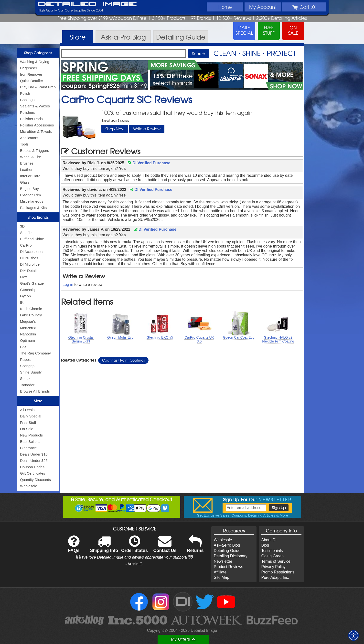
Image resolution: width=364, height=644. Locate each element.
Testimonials (272, 551)
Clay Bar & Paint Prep (38, 87)
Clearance (28, 448)
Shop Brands (38, 217)
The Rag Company (35, 353)
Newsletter (223, 561)
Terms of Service (276, 561)
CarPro (26, 245)
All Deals (27, 410)
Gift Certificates (33, 473)
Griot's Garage (32, 283)
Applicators (29, 138)
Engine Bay (29, 189)
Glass (25, 182)
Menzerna (28, 328)
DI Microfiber (30, 264)
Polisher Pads (31, 119)
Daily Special (31, 416)
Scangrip (27, 366)
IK (22, 302)
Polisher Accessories (37, 125)
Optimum (27, 340)
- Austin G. (134, 564)
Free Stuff (28, 422)
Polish (25, 93)
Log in (68, 285)
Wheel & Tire (31, 157)
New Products (31, 435)
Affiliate (220, 572)
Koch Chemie (31, 309)
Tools (24, 144)
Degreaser (29, 68)
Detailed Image (87, 4)
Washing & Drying (35, 62)
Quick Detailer (32, 81)
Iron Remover (31, 74)
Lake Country (31, 315)
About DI (269, 540)
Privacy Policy (273, 567)
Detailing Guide (227, 551)
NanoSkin (28, 334)
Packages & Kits (33, 208)
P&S (24, 347)
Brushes (27, 163)
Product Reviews (228, 567)
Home (225, 7)
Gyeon (25, 296)
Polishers (28, 112)
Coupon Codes (32, 467)
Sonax (25, 379)
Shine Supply (31, 372)
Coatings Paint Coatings (123, 360)
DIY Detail (28, 271)
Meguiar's (28, 321)
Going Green (272, 556)
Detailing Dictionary (231, 556)
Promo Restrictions (278, 572)
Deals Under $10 (34, 454)
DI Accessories (32, 252)
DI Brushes (29, 258)
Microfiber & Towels (36, 131)
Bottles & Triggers (34, 151)
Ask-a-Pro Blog (227, 545)
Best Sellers (30, 441)
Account (263, 7)
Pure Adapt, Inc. (275, 577)
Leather (26, 170)
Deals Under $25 (34, 461)
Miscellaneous (32, 201)
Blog (265, 545)
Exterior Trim (30, 195)
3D (22, 226)
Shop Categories (38, 53)
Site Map (221, 577)
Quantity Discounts (35, 480)
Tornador (27, 385)
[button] (353, 635)
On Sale (27, 429)
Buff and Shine (32, 239)
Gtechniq (27, 290)
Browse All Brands (35, 391)
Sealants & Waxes (35, 106)
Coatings (27, 100)
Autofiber (27, 233)
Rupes (25, 359)
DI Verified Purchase (149, 163)
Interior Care (30, 176)
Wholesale (29, 486)
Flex (23, 277)
